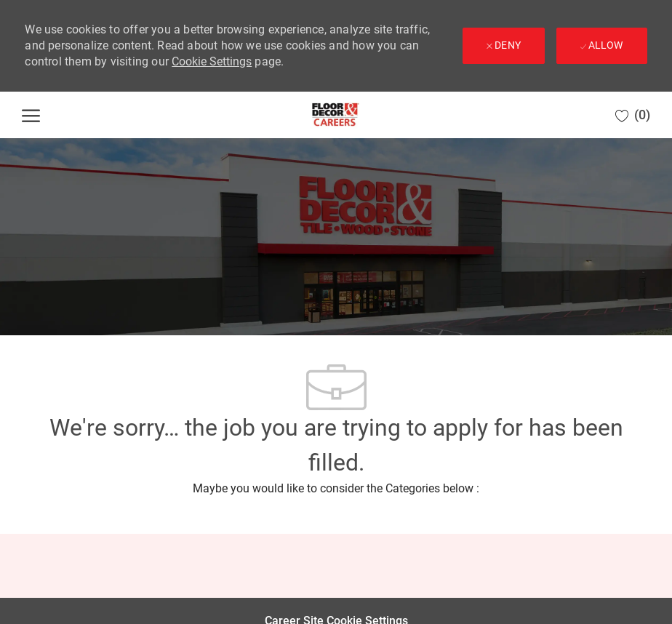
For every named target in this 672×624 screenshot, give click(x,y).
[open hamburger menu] (31, 115)
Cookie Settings (212, 61)
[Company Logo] (335, 115)
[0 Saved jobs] (633, 115)
